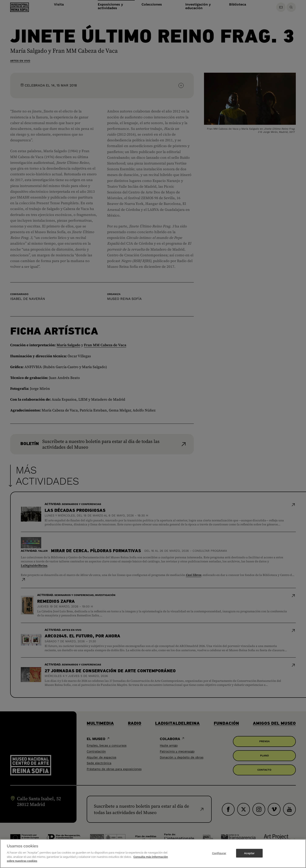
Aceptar (249, 859)
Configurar (219, 859)
